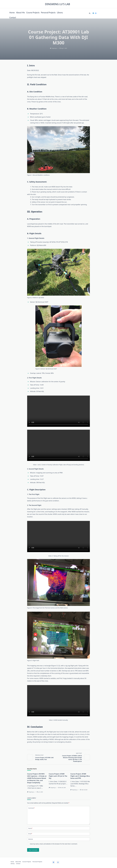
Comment (31, 808)
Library (60, 13)
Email (30, 834)
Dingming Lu (54, 48)
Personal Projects (48, 13)
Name (30, 828)
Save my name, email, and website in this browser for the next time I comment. (54, 844)
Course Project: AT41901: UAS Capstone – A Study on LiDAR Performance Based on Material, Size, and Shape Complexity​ (37, 778)
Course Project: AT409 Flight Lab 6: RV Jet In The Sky (58, 776)
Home (12, 13)
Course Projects (33, 13)
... (42, 788)
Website (31, 839)
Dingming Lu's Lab (57, 4)
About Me (20, 13)
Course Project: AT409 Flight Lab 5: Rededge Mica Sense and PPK (80, 776)
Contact (13, 18)
